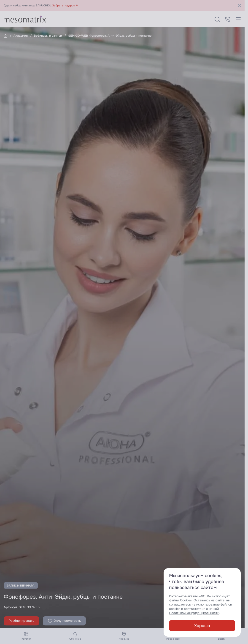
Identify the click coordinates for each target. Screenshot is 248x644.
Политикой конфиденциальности (194, 613)
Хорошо (202, 626)
